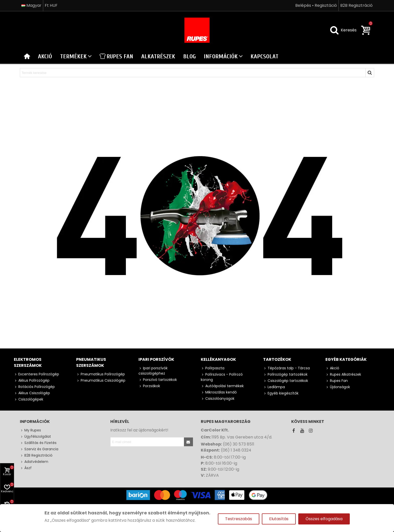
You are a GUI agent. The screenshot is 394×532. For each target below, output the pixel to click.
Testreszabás (239, 519)
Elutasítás (279, 519)
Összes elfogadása (324, 519)
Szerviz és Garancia (39, 449)
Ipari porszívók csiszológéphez (153, 371)
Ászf (26, 468)
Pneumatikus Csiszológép (101, 381)
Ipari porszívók (156, 359)
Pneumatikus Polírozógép (101, 374)
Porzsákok (149, 386)
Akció (45, 56)
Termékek (73, 56)
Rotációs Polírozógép (34, 387)
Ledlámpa (274, 387)
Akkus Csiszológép (32, 393)
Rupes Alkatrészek (343, 374)
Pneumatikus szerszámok (91, 362)
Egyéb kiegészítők (281, 393)
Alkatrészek (158, 56)
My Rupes (30, 430)
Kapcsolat (264, 56)
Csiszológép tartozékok (286, 381)
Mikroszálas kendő (219, 392)
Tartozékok (277, 359)
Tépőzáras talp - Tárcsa (286, 368)
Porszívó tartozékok (158, 380)
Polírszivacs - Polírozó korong (222, 377)
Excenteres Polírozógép (36, 374)
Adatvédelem (34, 462)
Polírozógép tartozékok (285, 374)
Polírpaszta (213, 368)
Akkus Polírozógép (32, 381)
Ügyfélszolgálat (35, 437)
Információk (221, 56)
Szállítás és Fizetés (38, 443)
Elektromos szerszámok (28, 362)
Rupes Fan (116, 56)
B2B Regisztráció (36, 455)
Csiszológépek (29, 399)
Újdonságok (338, 387)
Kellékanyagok (218, 359)
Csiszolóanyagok (218, 399)
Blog (189, 56)
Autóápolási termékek (222, 386)
